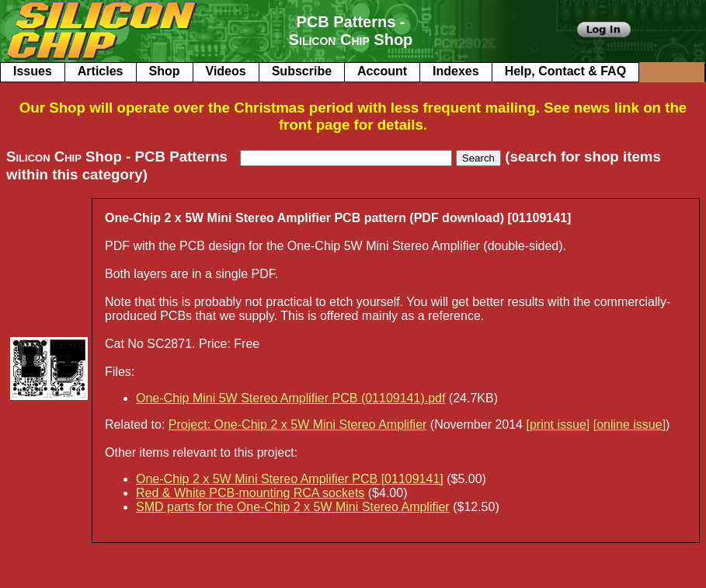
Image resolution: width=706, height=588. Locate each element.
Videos (226, 71)
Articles (101, 71)
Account (382, 71)
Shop (165, 71)
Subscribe (302, 71)
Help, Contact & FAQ (565, 71)
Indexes (456, 71)
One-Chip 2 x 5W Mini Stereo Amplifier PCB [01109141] (290, 479)
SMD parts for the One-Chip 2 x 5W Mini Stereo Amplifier (293, 507)
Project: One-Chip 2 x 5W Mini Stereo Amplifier (298, 424)
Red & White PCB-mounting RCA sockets (250, 493)
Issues (33, 71)
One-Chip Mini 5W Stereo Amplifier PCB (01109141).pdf (290, 398)
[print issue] (558, 424)
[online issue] (629, 424)
